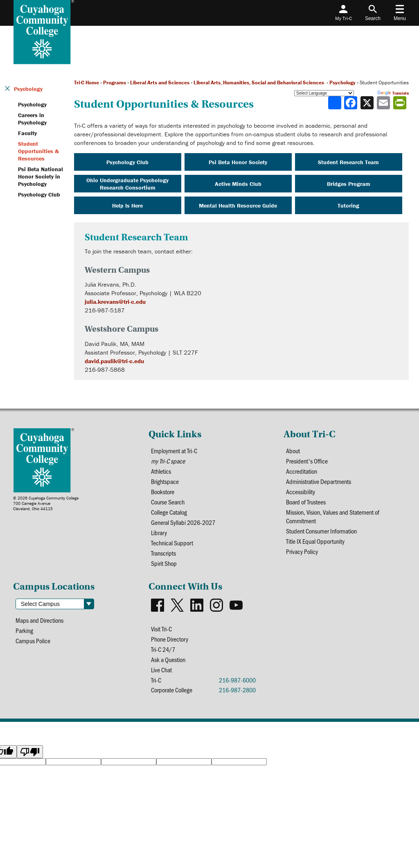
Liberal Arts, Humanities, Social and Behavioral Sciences (259, 83)
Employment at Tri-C (174, 451)
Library (159, 532)
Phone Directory (170, 639)
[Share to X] (368, 103)
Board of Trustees (306, 502)
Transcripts (163, 553)
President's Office (307, 461)
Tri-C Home (87, 83)
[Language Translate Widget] (324, 93)
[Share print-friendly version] (401, 103)
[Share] (335, 103)
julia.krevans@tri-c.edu (115, 302)
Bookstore (163, 492)
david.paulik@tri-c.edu (114, 361)
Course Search (168, 502)
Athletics (161, 471)
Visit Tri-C (161, 629)
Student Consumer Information (321, 531)
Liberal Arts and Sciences (160, 83)
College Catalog (169, 512)
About (293, 451)
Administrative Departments (319, 481)
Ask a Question (168, 659)
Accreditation (302, 471)
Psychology (342, 83)
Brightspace (165, 481)
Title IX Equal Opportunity (315, 541)
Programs (115, 83)
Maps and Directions (39, 620)
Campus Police (33, 641)
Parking (24, 630)
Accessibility (301, 492)
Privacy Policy (302, 551)
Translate (393, 93)
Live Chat (161, 670)
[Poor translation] (30, 752)
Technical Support (172, 543)
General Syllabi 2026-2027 (183, 522)
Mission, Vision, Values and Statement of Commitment (333, 516)
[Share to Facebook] (351, 103)
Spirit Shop (164, 563)
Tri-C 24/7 (163, 649)
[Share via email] (384, 103)
